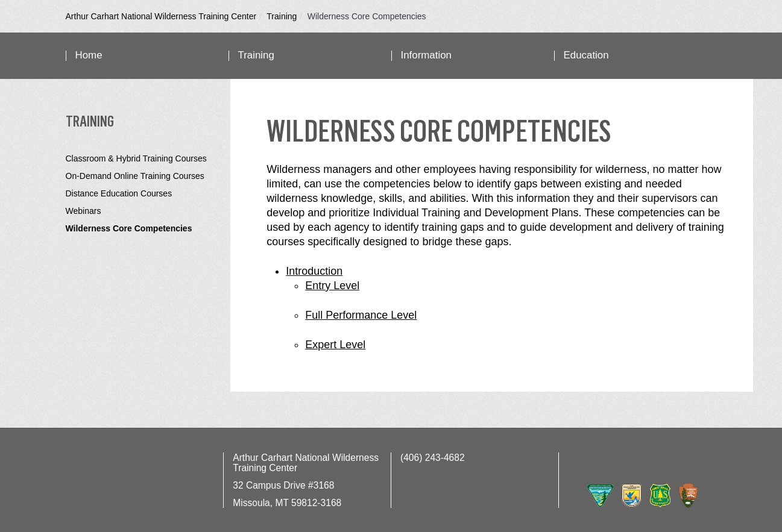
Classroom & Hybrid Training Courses (136, 158)
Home (89, 55)
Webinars (84, 211)
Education (586, 55)
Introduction (314, 271)
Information (427, 55)
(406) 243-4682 (433, 458)
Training (282, 16)
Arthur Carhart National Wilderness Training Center (161, 16)
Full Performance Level (361, 315)
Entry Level (332, 286)
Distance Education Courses (119, 193)
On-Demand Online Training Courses (135, 176)
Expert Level (335, 345)
